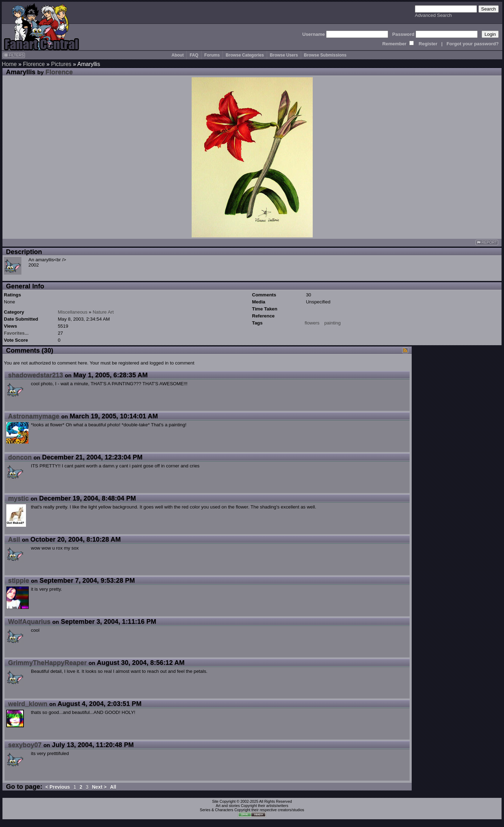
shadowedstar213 (36, 375)
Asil (14, 539)
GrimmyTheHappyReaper (47, 662)
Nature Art (103, 312)
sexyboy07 (25, 745)
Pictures (61, 64)
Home (9, 64)
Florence (34, 64)
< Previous (58, 787)
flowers (312, 323)
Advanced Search (433, 15)
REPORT (487, 242)
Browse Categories (245, 55)
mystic (18, 498)
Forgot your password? (473, 44)
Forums (212, 55)
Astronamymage (34, 416)
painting (333, 323)
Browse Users (284, 55)
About (178, 55)
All (113, 787)
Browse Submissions (325, 55)
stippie (19, 580)
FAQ (194, 55)
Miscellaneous (73, 312)
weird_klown (28, 704)
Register (428, 44)
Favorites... (16, 333)
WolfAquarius (29, 621)
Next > (99, 787)
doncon (20, 457)
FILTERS (14, 55)
